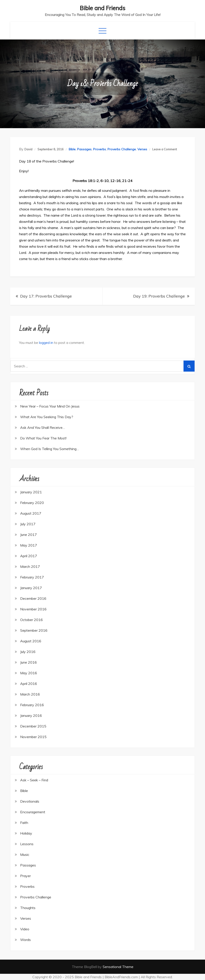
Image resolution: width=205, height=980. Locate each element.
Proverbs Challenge (122, 149)
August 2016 (31, 641)
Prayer (25, 876)
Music (25, 855)
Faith (24, 823)
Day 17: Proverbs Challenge (46, 296)
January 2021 (31, 492)
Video (25, 929)
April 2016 (29, 684)
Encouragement (33, 812)
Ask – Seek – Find (34, 780)
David (28, 149)
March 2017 (30, 566)
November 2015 (33, 737)
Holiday (26, 833)
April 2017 (29, 556)
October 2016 (31, 620)
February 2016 (32, 705)
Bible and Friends (102, 8)
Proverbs (100, 149)
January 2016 (31, 715)
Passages (84, 149)
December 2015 (33, 726)
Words (25, 940)
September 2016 (34, 630)
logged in (46, 343)
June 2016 (28, 662)
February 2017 (32, 577)
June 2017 (28, 535)
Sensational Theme (118, 967)
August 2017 (31, 513)
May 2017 (29, 545)
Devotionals (30, 801)
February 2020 (32, 503)
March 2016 (30, 694)
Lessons (27, 844)
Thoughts (28, 908)
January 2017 (31, 588)
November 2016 (33, 609)
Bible (72, 149)
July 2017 (28, 524)
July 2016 (28, 652)
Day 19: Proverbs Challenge (159, 296)
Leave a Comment (165, 149)
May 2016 (29, 673)
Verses (142, 149)
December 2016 (33, 598)
